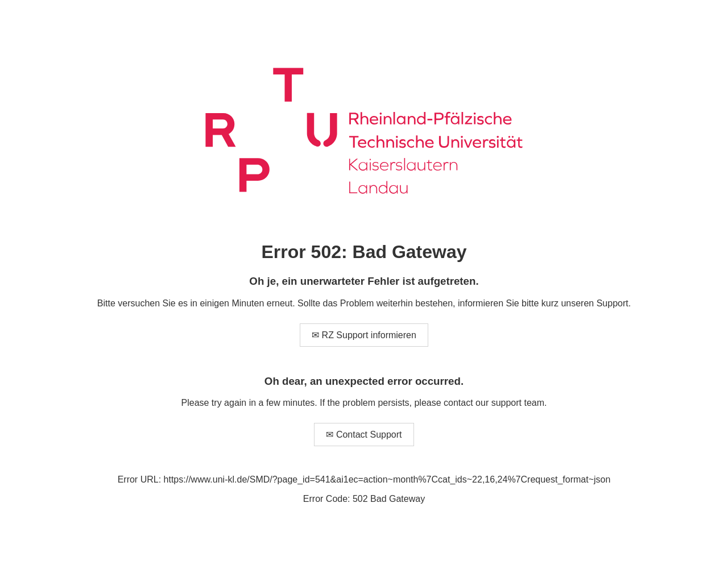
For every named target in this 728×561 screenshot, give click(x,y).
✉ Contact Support (364, 435)
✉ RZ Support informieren (364, 335)
